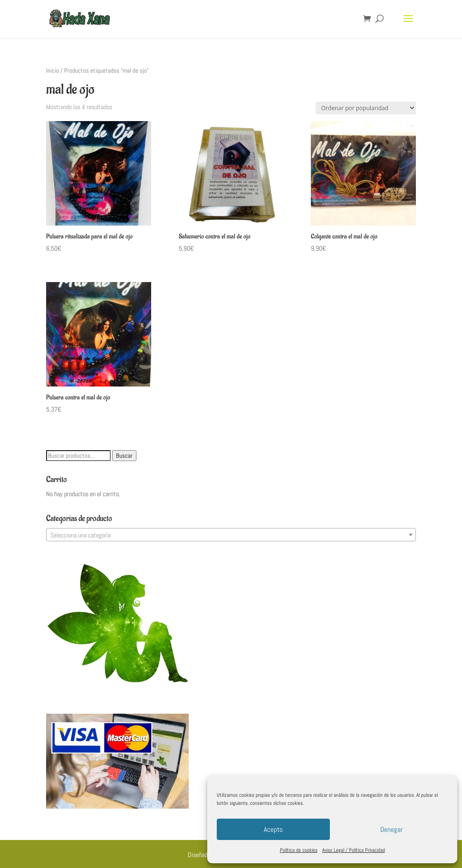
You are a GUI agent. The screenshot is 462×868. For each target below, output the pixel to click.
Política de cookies (299, 850)
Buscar (124, 456)
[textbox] (231, 535)
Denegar (391, 829)
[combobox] (231, 535)
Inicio (53, 71)
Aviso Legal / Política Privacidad (354, 850)
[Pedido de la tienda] (366, 108)
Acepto (273, 829)
